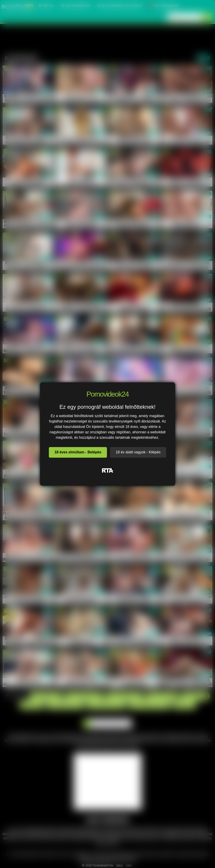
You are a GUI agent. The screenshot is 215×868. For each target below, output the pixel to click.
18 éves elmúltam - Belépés (78, 452)
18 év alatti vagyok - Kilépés (138, 452)
